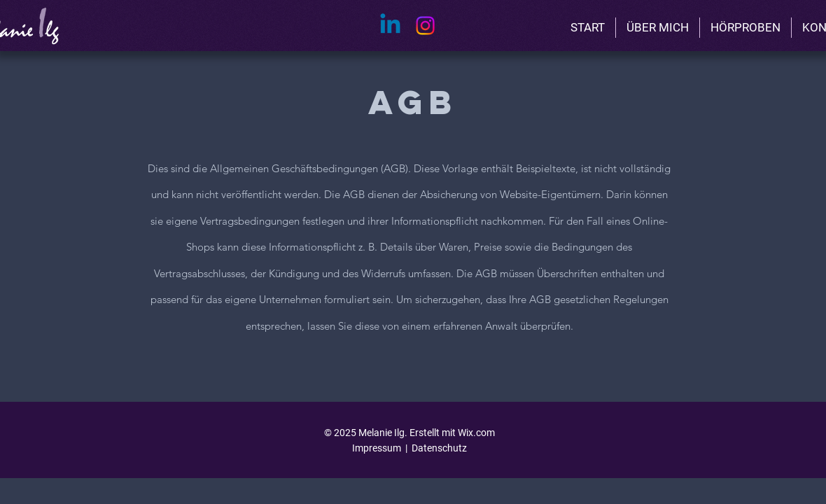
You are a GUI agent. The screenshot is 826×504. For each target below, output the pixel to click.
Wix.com (476, 433)
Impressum (377, 448)
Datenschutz (439, 448)
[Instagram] (425, 26)
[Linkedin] (390, 26)
